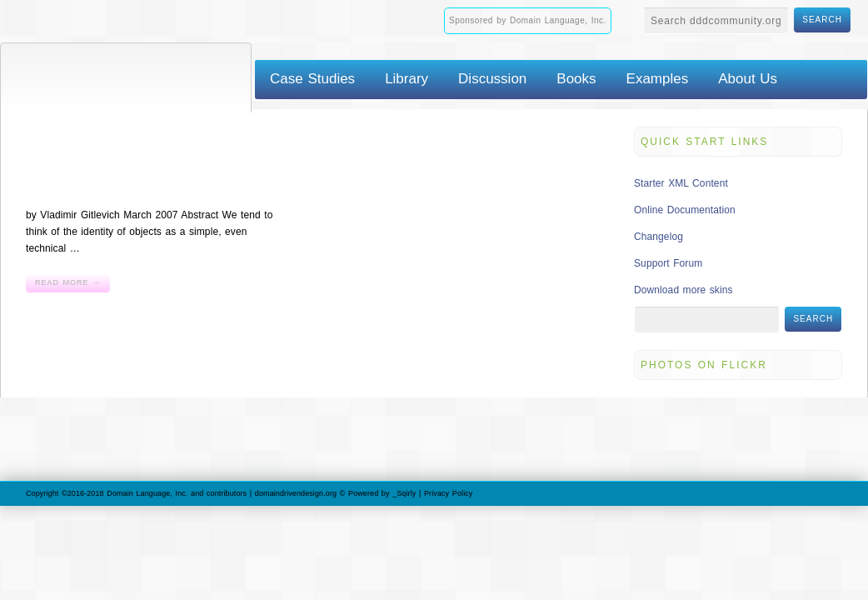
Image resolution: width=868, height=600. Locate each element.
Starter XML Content (681, 183)
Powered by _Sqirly (382, 493)
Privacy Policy (448, 493)
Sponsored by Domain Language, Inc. (528, 20)
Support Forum (668, 263)
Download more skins (683, 290)
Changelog (658, 237)
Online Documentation (685, 210)
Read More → (68, 282)
